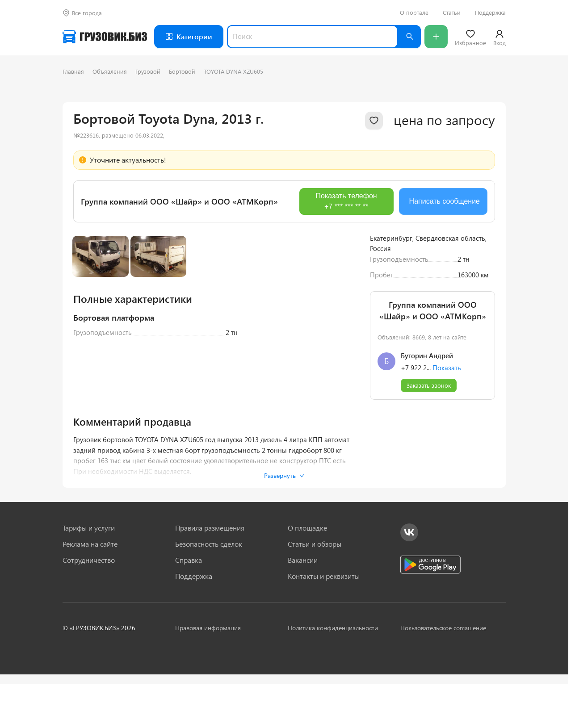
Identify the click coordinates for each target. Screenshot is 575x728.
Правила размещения (210, 582)
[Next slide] (346, 340)
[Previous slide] (87, 340)
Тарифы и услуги (89, 582)
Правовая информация (208, 681)
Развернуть (284, 529)
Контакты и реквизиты (324, 630)
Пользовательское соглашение (443, 681)
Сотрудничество (89, 614)
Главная (73, 71)
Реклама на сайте (90, 598)
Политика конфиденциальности (333, 681)
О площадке (307, 582)
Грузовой (148, 71)
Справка (189, 614)
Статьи (452, 13)
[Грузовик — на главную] (105, 37)
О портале (414, 13)
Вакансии (303, 614)
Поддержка (490, 13)
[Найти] (409, 37)
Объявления (110, 71)
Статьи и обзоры (315, 598)
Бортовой (182, 71)
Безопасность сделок (209, 598)
